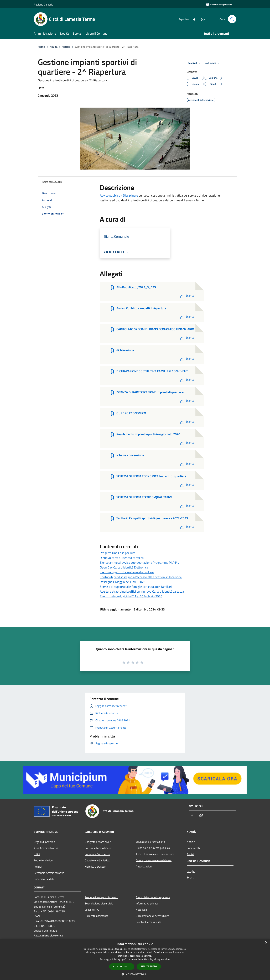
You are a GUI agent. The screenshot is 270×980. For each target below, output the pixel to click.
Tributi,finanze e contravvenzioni (155, 854)
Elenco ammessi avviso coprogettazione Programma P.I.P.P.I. (139, 563)
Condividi (195, 63)
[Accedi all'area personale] (219, 5)
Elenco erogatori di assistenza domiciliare (127, 572)
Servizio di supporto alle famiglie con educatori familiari (136, 587)
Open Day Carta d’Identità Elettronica (124, 567)
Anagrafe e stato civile (98, 842)
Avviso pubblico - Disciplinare (119, 195)
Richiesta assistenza (97, 916)
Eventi (190, 877)
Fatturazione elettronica (48, 935)
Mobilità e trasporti (96, 867)
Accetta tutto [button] (122, 966)
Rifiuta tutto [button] (149, 966)
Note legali (142, 910)
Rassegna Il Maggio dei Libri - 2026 (123, 582)
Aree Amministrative (46, 848)
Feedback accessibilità (149, 922)
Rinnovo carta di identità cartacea (122, 558)
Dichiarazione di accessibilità (152, 916)
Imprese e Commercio (97, 854)
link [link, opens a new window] (168, 959)
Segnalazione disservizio (99, 903)
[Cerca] (232, 19)
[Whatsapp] (201, 19)
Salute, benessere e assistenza (154, 860)
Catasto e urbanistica (97, 860)
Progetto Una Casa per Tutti (118, 553)
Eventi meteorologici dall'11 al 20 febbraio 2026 (131, 596)
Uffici (37, 854)
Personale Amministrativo (49, 873)
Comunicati (193, 848)
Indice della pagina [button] (52, 182)
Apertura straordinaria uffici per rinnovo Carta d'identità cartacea (142, 591)
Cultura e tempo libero (98, 848)
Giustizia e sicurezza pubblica (153, 848)
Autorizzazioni (144, 866)
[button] (135, 974)
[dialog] (135, 959)
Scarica (187, 296)
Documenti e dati (44, 879)
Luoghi (191, 871)
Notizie (66, 47)
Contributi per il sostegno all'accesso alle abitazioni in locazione (141, 577)
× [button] (266, 943)
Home (41, 47)
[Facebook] (193, 19)
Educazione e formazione (150, 842)
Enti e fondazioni (44, 860)
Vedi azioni (212, 63)
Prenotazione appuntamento (101, 897)
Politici (38, 867)
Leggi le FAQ (92, 910)
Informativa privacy (147, 903)
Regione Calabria (44, 4)
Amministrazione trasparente (153, 897)
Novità (54, 47)
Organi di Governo (44, 842)
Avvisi (190, 854)
